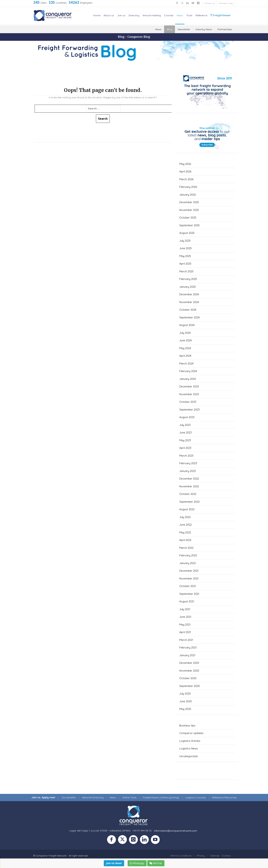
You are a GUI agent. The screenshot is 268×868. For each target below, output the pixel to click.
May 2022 (185, 532)
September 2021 (189, 594)
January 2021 (187, 655)
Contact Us (210, 3)
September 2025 (189, 225)
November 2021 (189, 578)
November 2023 (189, 394)
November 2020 (189, 671)
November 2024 (189, 302)
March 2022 (186, 548)
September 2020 (190, 686)
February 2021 (188, 647)
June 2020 (186, 701)
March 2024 (186, 363)
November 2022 (189, 486)
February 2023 (188, 463)
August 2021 (187, 601)
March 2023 (186, 456)
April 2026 (185, 171)
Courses (169, 15)
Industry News (204, 29)
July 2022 (185, 517)
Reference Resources (224, 797)
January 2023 (188, 471)
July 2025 (185, 241)
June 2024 (185, 340)
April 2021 (185, 632)
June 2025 (185, 248)
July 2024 (185, 333)
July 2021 (185, 609)
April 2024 (185, 356)
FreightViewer (221, 15)
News (180, 15)
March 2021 (186, 640)
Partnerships (225, 29)
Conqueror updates (191, 733)
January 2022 (188, 563)
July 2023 (185, 425)
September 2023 (189, 410)
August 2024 (187, 325)
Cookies (226, 856)
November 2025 (189, 210)
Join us (121, 15)
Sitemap (215, 856)
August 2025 (187, 233)
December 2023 (189, 386)
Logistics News (189, 748)
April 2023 (185, 448)
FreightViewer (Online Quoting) (161, 797)
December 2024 (189, 294)
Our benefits (69, 797)
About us (109, 15)
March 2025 (186, 271)
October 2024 (188, 310)
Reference (201, 15)
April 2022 (185, 540)
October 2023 (188, 402)
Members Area (226, 3)
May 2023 (185, 440)
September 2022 (189, 502)
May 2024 (185, 348)
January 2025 (188, 287)
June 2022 (185, 525)
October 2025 (188, 218)
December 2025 (189, 202)
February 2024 (188, 371)
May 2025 (185, 256)
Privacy (201, 856)
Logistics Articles (190, 741)
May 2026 (185, 164)
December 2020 (189, 663)
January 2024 (188, 379)
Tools (189, 15)
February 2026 (188, 187)
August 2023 (187, 417)
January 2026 (188, 195)
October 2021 (188, 586)
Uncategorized (188, 756)
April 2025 (185, 264)
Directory (134, 15)
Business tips (187, 725)
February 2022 (188, 555)
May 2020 (185, 709)
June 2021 (185, 617)
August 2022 (187, 509)
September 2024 (189, 317)
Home (97, 15)
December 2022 (189, 479)
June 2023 (185, 432)
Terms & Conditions (181, 856)
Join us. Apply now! (43, 797)
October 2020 (188, 678)
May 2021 (185, 625)
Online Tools (129, 797)
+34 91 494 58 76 (142, 831)
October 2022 (188, 494)
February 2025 (188, 279)
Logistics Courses (196, 797)
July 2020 (185, 694)
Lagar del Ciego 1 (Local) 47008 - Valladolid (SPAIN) (100, 831)
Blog (170, 29)
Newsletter (184, 29)
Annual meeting (152, 15)
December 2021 (189, 571)
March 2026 (186, 179)
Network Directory (93, 797)
